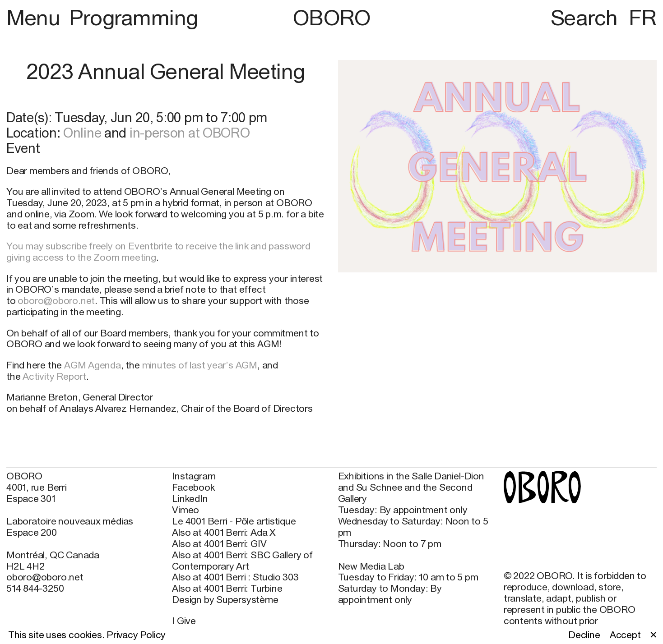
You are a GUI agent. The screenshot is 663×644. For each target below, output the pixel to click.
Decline (584, 635)
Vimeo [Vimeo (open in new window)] (185, 510)
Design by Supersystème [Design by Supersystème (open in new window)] (225, 600)
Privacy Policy (136, 635)
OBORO (332, 18)
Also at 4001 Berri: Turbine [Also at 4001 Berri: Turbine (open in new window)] (227, 589)
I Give (184, 621)
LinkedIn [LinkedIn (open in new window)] (190, 499)
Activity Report (54, 376)
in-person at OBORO (190, 133)
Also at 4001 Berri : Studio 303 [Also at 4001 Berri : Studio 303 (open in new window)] (235, 577)
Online (82, 133)
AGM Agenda (93, 365)
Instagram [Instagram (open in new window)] (194, 476)
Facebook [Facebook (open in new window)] (193, 488)
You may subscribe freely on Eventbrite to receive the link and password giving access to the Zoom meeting (158, 252)
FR (643, 17)
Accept (625, 635)
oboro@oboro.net (56, 301)
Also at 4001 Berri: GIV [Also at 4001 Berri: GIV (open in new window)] (219, 544)
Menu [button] (36, 17)
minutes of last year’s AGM (200, 365)
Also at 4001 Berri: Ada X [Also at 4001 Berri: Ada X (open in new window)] (224, 533)
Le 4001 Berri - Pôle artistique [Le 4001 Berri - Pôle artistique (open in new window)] (234, 521)
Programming (134, 17)
